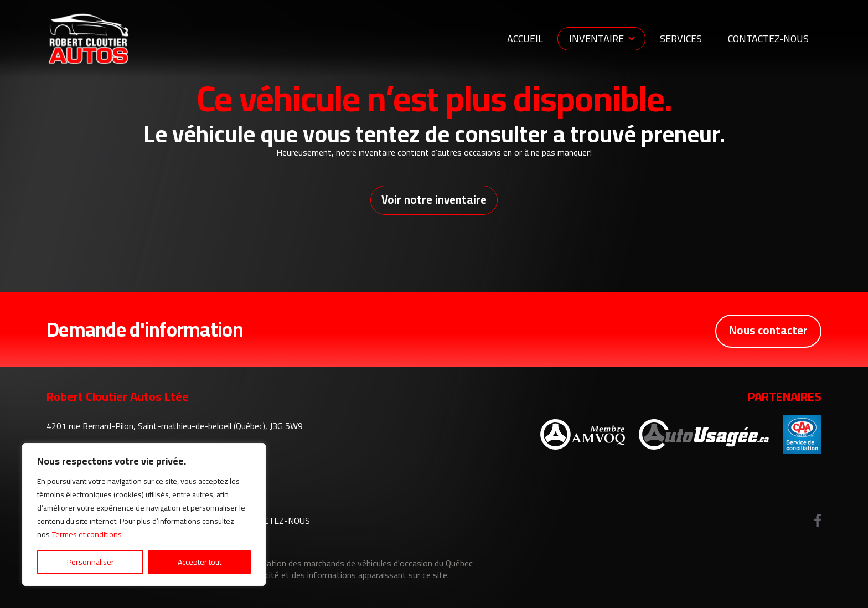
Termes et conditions (87, 534)
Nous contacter (766, 332)
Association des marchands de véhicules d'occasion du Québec (357, 565)
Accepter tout (200, 562)
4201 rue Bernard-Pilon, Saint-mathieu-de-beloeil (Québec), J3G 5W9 (175, 429)
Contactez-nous (768, 38)
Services (681, 38)
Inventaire (596, 38)
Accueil (525, 38)
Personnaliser (91, 562)
